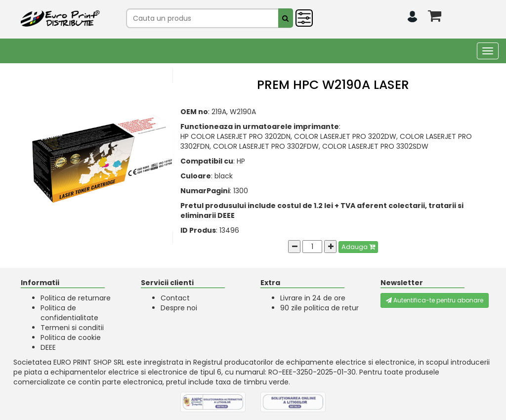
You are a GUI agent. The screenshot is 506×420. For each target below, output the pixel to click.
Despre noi (179, 308)
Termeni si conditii (72, 328)
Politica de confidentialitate (69, 313)
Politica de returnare (76, 298)
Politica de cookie (71, 337)
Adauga (358, 247)
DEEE (48, 347)
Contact (175, 298)
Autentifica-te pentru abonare (435, 300)
